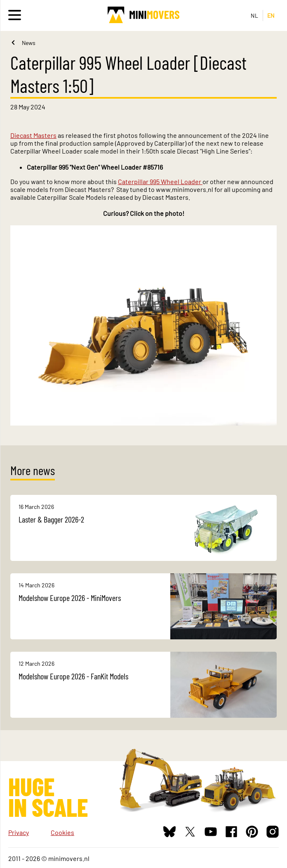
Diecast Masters (33, 135)
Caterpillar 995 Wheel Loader (160, 181)
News (29, 43)
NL (255, 15)
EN (271, 15)
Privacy (19, 832)
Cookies (62, 832)
